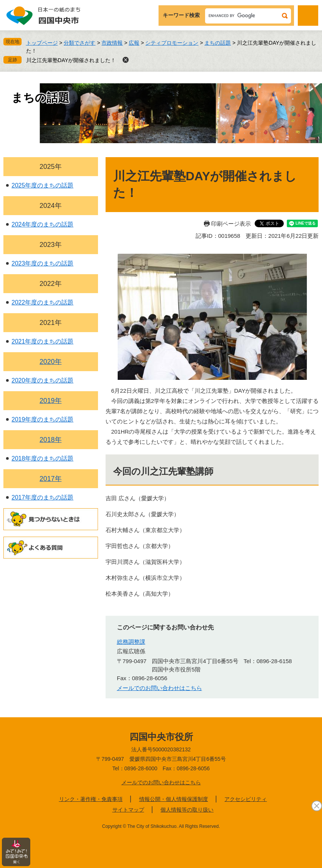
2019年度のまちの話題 (43, 419)
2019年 (51, 401)
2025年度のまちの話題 (43, 185)
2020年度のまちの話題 (43, 380)
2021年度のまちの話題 (43, 341)
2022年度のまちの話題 (43, 302)
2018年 (51, 440)
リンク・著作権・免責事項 (91, 799)
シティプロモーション (172, 43)
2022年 (51, 284)
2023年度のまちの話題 (43, 263)
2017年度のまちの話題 (43, 497)
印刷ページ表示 (231, 224)
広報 (134, 43)
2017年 (51, 479)
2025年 (51, 167)
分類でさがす (79, 43)
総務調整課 (131, 642)
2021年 (51, 323)
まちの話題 (218, 43)
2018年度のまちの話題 (43, 458)
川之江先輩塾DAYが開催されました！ (71, 60)
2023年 (51, 245)
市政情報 (112, 43)
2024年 (51, 206)
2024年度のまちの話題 (43, 224)
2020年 (51, 362)
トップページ (42, 43)
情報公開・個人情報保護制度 (174, 799)
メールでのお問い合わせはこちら (159, 688)
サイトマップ (128, 810)
